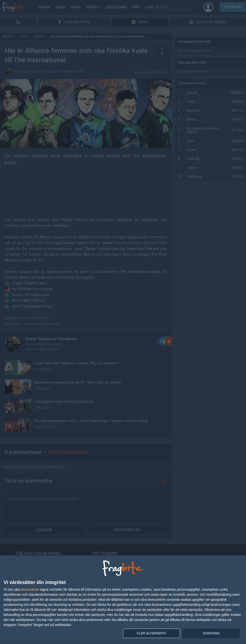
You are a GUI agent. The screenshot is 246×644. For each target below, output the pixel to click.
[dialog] (123, 600)
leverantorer (30, 589)
